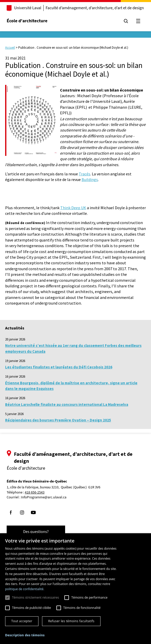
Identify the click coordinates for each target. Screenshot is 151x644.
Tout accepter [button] (22, 621)
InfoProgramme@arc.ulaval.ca (44, 497)
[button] (25, 635)
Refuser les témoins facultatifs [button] (71, 621)
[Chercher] (126, 21)
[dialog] (75, 589)
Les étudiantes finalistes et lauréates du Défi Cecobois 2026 (59, 367)
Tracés (84, 174)
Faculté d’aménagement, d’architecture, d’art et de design (95, 8)
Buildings (90, 179)
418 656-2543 (35, 493)
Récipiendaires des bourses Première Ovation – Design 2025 (58, 420)
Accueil (10, 48)
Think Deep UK (73, 208)
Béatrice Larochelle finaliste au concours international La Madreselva (67, 404)
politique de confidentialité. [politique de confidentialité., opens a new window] (25, 589)
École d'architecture (27, 21)
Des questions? (36, 532)
